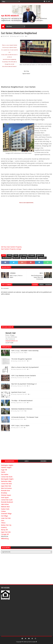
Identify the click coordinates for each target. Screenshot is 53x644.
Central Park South (7, 500)
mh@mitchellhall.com (12, 341)
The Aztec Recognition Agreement (22, 359)
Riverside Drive (6, 491)
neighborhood (7, 258)
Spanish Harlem (32, 258)
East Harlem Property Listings (11, 249)
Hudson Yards (5, 509)
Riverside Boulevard (7, 502)
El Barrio (32, 255)
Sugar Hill (4, 470)
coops (16, 255)
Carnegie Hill (5, 534)
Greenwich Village (6, 514)
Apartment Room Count (18, 392)
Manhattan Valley (6, 481)
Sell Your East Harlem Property (11, 247)
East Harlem (23, 255)
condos (10, 255)
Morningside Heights (7, 479)
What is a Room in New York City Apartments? (25, 367)
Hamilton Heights (6, 467)
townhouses (42, 258)
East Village (4, 516)
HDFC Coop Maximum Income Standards (24, 376)
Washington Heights (7, 465)
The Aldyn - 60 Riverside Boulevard (22, 401)
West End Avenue (6, 488)
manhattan (40, 255)
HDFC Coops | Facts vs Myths (20, 426)
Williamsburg (5, 539)
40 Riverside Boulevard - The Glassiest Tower (25, 417)
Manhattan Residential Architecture (22, 409)
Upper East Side (6, 532)
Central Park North (7, 477)
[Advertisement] (16, 445)
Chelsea (3, 511)
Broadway (4, 493)
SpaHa (24, 258)
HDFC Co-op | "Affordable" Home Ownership (25, 351)
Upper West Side (6, 486)
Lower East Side (6, 518)
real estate (16, 258)
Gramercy (4, 527)
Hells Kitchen (5, 504)
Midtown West (5, 507)
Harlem (3, 472)
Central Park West (6, 484)
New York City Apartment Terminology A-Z (24, 384)
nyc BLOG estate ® (10, 16)
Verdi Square (5, 497)
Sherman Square (6, 495)
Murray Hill (4, 530)
